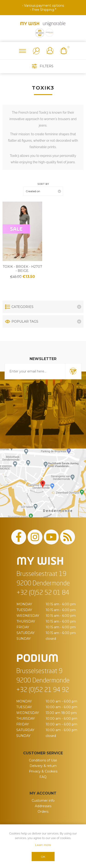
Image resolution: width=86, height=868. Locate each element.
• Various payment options (43, 6)
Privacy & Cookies (43, 771)
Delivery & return (43, 766)
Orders (43, 812)
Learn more (43, 845)
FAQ (43, 777)
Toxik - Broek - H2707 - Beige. (22, 269)
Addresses (43, 806)
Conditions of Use (43, 760)
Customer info (43, 800)
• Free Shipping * (43, 10)
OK (43, 857)
